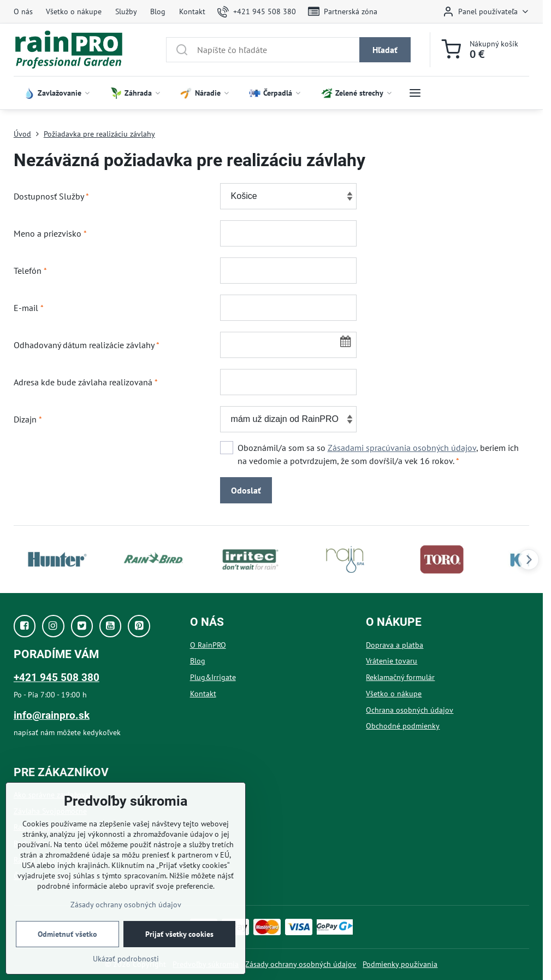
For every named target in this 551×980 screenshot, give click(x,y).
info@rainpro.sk (52, 715)
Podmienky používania (400, 964)
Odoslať (246, 490)
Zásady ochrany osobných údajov (301, 964)
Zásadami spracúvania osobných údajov (402, 448)
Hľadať (385, 50)
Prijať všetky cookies (179, 934)
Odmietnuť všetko (67, 934)
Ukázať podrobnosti (126, 959)
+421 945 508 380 (57, 677)
